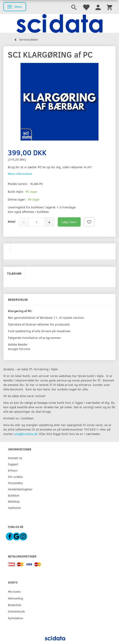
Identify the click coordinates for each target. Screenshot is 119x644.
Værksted (14, 508)
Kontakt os (15, 458)
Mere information (20, 174)
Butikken (14, 495)
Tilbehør (14, 273)
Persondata (15, 483)
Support (13, 464)
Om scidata (15, 477)
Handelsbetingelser (20, 489)
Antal (12, 221)
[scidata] (59, 23)
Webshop (14, 501)
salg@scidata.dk (26, 434)
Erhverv (13, 470)
